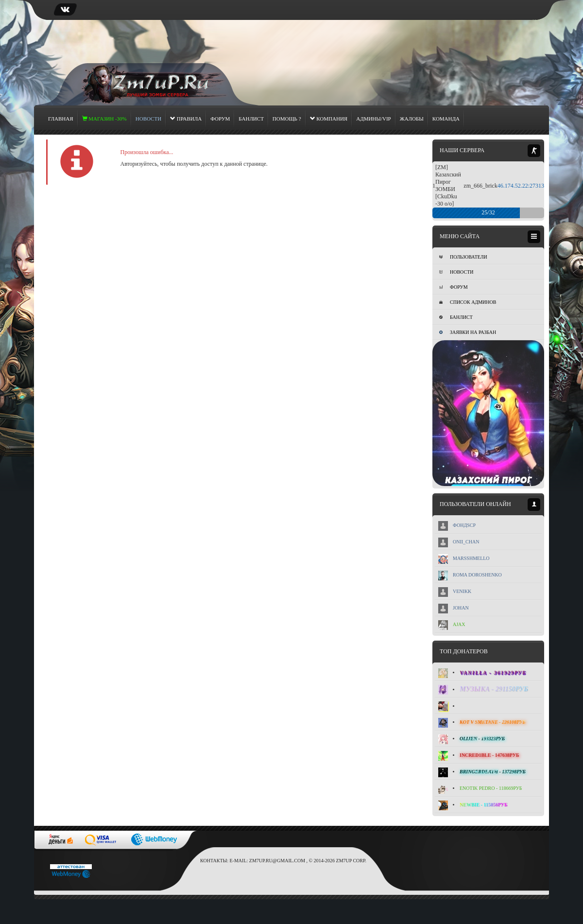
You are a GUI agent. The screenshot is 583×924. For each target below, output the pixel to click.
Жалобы (412, 119)
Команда (446, 119)
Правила (186, 119)
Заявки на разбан (468, 332)
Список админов (468, 302)
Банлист (251, 119)
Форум (220, 119)
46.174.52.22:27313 (521, 186)
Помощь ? (287, 119)
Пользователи (463, 257)
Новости (456, 272)
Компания (329, 119)
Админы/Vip (374, 119)
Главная (61, 119)
